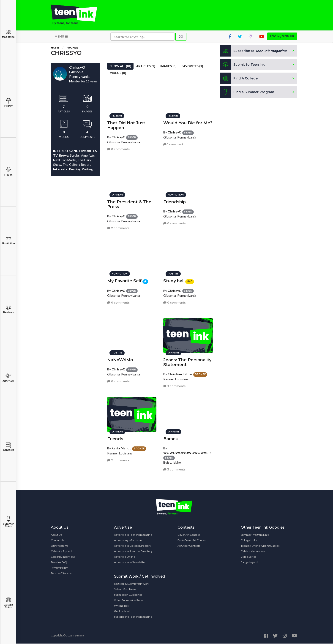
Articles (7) (146, 67)
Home (55, 48)
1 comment (173, 144)
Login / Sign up (282, 37)
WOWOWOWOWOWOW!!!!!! (187, 452)
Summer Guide (8, 522)
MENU (61, 37)
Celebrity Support (61, 552)
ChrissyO (119, 137)
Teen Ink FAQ (59, 563)
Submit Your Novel (125, 590)
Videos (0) (118, 73)
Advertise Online (125, 557)
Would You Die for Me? (188, 123)
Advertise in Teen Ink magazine (133, 535)
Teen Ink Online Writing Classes (260, 546)
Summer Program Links (255, 535)
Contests (8, 447)
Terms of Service (61, 574)
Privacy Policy (59, 568)
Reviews (8, 309)
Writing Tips (121, 606)
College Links (249, 541)
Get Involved (122, 612)
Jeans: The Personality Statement (187, 362)
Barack (171, 439)
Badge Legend (249, 563)
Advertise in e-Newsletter (130, 563)
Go (181, 37)
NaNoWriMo (120, 360)
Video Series (248, 557)
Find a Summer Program (247, 92)
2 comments (118, 228)
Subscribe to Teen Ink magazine (133, 617)
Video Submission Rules (129, 601)
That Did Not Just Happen (126, 125)
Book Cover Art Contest (192, 541)
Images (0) (168, 67)
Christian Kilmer (180, 374)
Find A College (239, 79)
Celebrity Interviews (63, 557)
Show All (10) (120, 67)
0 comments (118, 149)
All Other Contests (189, 546)
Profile (72, 48)
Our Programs (60, 546)
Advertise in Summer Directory (133, 552)
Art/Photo (8, 378)
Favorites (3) (192, 67)
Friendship (175, 202)
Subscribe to (253, 51)
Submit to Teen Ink (243, 65)
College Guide (8, 603)
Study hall (174, 281)
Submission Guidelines (128, 595)
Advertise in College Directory (132, 546)
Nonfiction (8, 240)
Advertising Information (129, 541)
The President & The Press (129, 204)
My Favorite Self (124, 281)
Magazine (8, 34)
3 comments (174, 386)
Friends (115, 439)
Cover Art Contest (189, 535)
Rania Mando (121, 448)
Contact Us (58, 541)
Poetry (8, 103)
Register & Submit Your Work (132, 584)
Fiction (8, 172)
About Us (56, 535)
